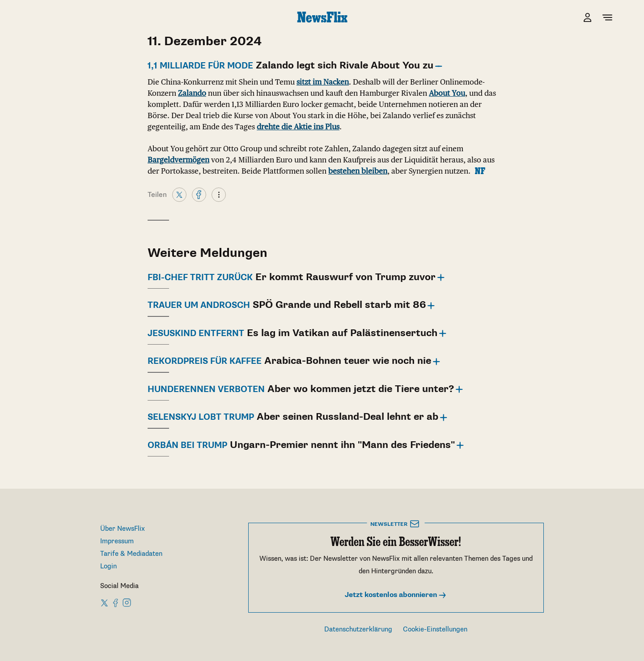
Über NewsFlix (123, 529)
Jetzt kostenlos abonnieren (396, 595)
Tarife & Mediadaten (131, 554)
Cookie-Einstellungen (435, 629)
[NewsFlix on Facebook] (116, 602)
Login (108, 566)
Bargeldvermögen (178, 160)
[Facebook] (199, 194)
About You (447, 93)
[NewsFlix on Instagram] (127, 602)
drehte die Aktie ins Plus (298, 127)
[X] (179, 194)
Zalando (192, 93)
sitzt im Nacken (323, 82)
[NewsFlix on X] (105, 602)
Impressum (117, 541)
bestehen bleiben (358, 171)
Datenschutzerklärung (358, 629)
